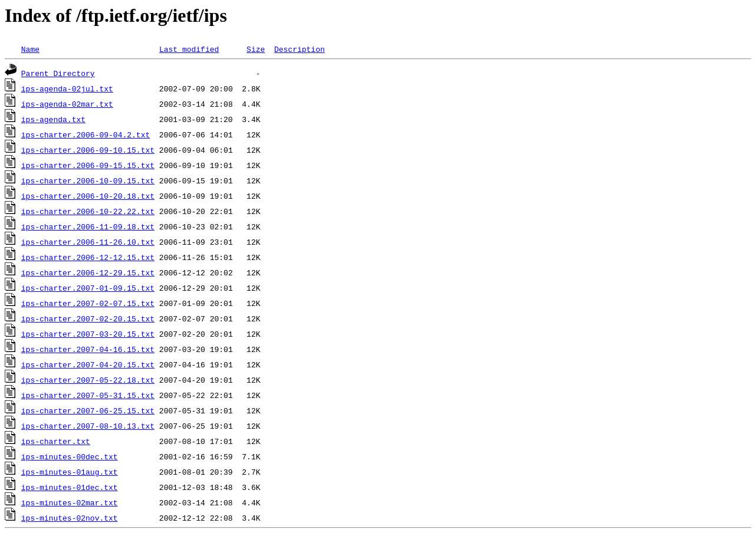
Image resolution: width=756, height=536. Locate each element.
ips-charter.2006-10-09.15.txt (88, 180)
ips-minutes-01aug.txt (70, 472)
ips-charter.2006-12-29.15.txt (88, 272)
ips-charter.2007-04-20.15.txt (88, 364)
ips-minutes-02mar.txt (70, 502)
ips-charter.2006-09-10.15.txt (88, 150)
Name (30, 49)
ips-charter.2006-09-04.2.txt (86, 134)
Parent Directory (58, 73)
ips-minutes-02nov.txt (70, 518)
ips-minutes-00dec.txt (70, 456)
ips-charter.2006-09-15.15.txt (88, 165)
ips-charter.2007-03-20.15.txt (88, 334)
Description (300, 49)
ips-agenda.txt (53, 119)
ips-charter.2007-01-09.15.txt (88, 288)
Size (256, 49)
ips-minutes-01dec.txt (70, 487)
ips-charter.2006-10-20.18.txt (88, 196)
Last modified (189, 49)
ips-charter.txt (56, 441)
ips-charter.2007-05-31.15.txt (88, 395)
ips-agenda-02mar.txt (67, 104)
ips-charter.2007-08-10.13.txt (88, 426)
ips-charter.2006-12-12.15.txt (88, 257)
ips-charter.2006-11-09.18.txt (88, 226)
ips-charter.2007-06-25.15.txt (88, 410)
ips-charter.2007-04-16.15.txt (88, 349)
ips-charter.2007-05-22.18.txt (88, 380)
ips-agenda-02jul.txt (67, 88)
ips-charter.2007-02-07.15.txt (88, 303)
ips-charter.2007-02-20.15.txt (88, 318)
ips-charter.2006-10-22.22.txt (88, 211)
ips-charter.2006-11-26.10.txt (88, 242)
